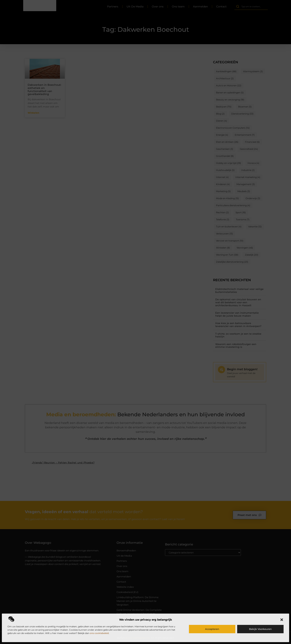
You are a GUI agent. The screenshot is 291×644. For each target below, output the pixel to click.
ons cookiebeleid (99, 633)
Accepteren (212, 629)
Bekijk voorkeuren (260, 629)
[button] (282, 620)
